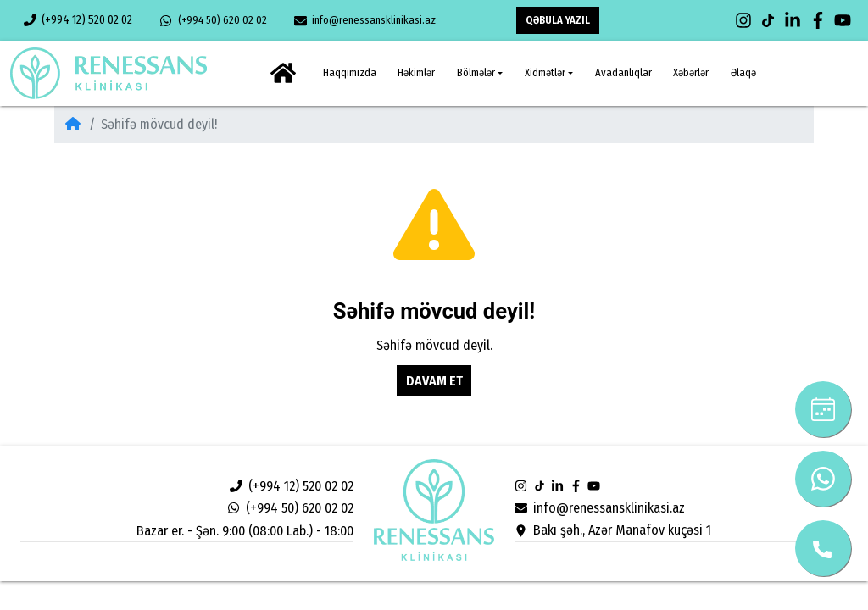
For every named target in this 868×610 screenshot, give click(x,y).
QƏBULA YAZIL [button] (558, 20)
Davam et (434, 381)
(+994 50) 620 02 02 (213, 20)
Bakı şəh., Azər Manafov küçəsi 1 (612, 530)
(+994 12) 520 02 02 (78, 20)
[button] (480, 73)
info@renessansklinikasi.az (365, 20)
